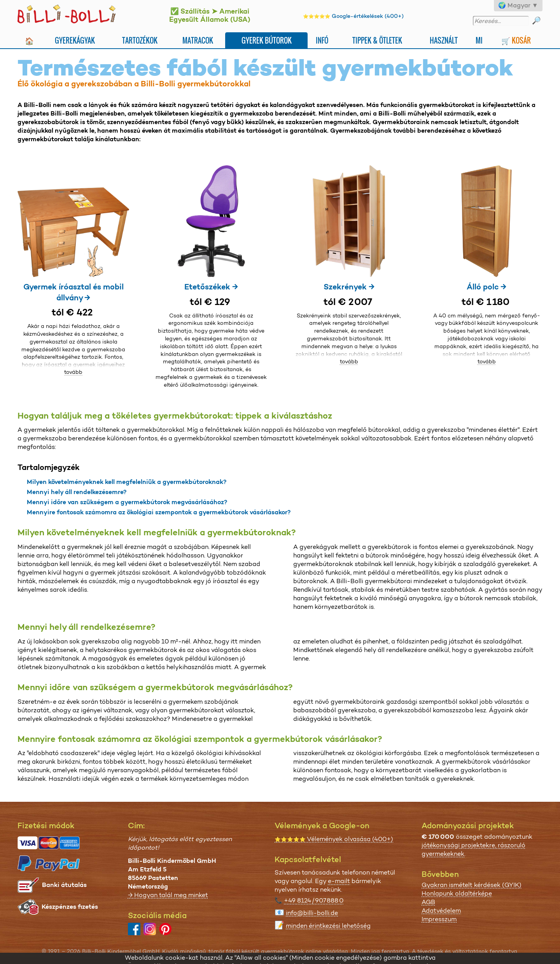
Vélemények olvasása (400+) (334, 839)
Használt (444, 40)
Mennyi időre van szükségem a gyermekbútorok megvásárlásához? (127, 502)
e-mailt (339, 881)
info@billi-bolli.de (312, 913)
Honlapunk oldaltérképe (457, 893)
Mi (479, 40)
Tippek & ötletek (377, 40)
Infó (322, 40)
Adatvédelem (441, 911)
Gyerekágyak (75, 40)
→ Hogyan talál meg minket (168, 895)
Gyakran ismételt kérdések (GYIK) (472, 885)
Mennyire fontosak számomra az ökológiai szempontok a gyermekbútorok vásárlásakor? (159, 512)
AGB (428, 902)
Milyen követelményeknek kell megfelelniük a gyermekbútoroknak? (127, 482)
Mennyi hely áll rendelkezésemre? (77, 492)
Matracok (198, 40)
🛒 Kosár (516, 40)
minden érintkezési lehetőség (328, 926)
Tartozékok (140, 40)
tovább (73, 372)
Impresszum (439, 919)
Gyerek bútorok (267, 40)
